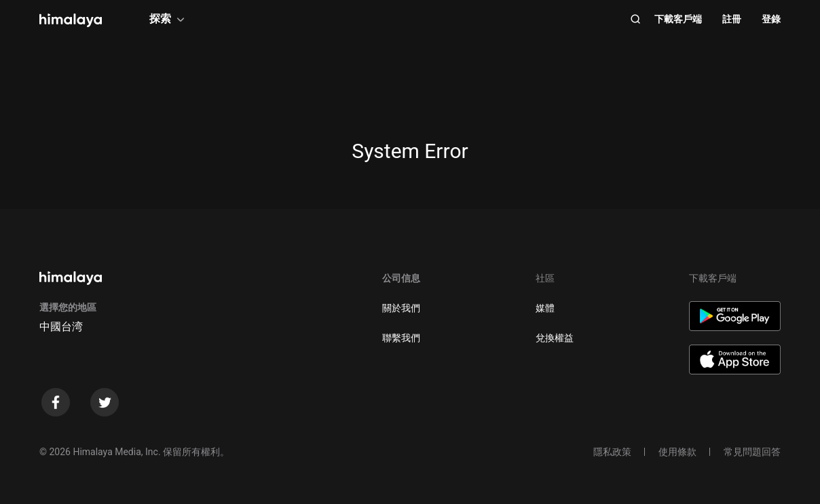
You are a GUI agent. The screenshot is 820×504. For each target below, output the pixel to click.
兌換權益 (555, 338)
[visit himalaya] (71, 20)
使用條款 (677, 452)
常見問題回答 (752, 452)
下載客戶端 (678, 19)
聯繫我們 (401, 338)
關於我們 (401, 308)
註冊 (732, 19)
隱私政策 (612, 452)
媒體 (545, 308)
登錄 (771, 19)
